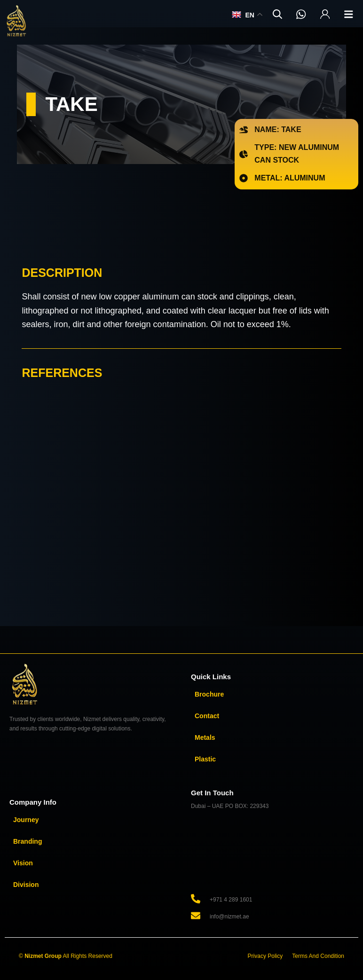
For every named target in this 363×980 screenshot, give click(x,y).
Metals (205, 737)
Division (26, 885)
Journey (26, 820)
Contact (207, 716)
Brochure (209, 694)
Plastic (205, 759)
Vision (23, 863)
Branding (28, 841)
